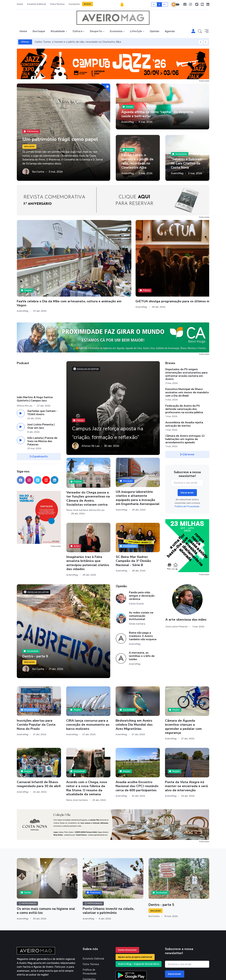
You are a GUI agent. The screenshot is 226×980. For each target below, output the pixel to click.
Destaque (39, 31)
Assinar (88, 4)
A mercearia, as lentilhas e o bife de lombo (142, 618)
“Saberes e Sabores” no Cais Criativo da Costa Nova (186, 164)
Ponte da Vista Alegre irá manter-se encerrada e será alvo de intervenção (186, 748)
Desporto (96, 31)
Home (20, 4)
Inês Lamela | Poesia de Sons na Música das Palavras (42, 403)
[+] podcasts (39, 418)
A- (154, 4)
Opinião (155, 31)
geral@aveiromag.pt (29, 945)
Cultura (77, 31)
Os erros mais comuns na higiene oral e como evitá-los (45, 872)
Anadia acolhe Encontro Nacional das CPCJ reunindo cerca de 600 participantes (137, 748)
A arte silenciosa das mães (186, 581)
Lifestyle (136, 31)
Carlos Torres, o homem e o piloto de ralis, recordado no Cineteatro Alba (78, 42)
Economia (116, 31)
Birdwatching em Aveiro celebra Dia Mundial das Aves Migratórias (134, 686)
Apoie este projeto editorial (135, 918)
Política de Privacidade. (187, 468)
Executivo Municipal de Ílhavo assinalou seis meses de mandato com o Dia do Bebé (187, 354)
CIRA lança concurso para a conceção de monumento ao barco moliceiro (88, 686)
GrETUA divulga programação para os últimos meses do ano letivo (88, 259)
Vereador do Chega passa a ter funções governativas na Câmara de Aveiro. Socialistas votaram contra (88, 460)
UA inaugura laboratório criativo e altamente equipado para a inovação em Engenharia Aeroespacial (138, 459)
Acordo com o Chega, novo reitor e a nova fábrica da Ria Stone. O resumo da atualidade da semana (87, 750)
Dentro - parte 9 (34, 618)
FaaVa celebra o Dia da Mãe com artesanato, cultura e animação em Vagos (38, 259)
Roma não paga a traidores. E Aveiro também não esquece (143, 598)
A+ (165, 4)
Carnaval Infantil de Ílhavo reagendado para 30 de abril (39, 746)
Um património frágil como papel (62, 135)
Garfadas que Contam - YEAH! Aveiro (42, 374)
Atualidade (58, 31)
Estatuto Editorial (37, 4)
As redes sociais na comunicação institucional (141, 578)
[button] (200, 31)
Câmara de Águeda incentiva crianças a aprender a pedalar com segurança (183, 688)
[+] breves (187, 416)
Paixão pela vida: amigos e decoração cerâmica (142, 557)
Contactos (74, 4)
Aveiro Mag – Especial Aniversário (139, 925)
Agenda (170, 31)
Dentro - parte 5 (161, 867)
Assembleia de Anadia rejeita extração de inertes (184, 386)
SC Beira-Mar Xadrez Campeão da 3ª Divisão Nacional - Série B (133, 523)
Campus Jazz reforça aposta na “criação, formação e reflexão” (104, 390)
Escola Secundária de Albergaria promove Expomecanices (131, 259)
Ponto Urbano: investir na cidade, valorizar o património (107, 872)
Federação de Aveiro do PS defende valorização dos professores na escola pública (184, 371)
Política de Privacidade (90, 933)
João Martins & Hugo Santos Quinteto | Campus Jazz (35, 361)
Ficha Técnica (57, 4)
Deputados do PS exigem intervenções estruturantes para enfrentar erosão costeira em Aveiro (186, 336)
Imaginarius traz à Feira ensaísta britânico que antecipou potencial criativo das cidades (88, 525)
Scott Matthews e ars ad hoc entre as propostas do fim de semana (187, 259)
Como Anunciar (127, 911)
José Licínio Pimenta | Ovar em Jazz (41, 388)
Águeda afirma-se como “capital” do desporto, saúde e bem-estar (162, 115)
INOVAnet (23, 973)
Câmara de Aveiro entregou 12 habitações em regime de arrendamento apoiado (185, 401)
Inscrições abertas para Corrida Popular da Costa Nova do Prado (36, 686)
